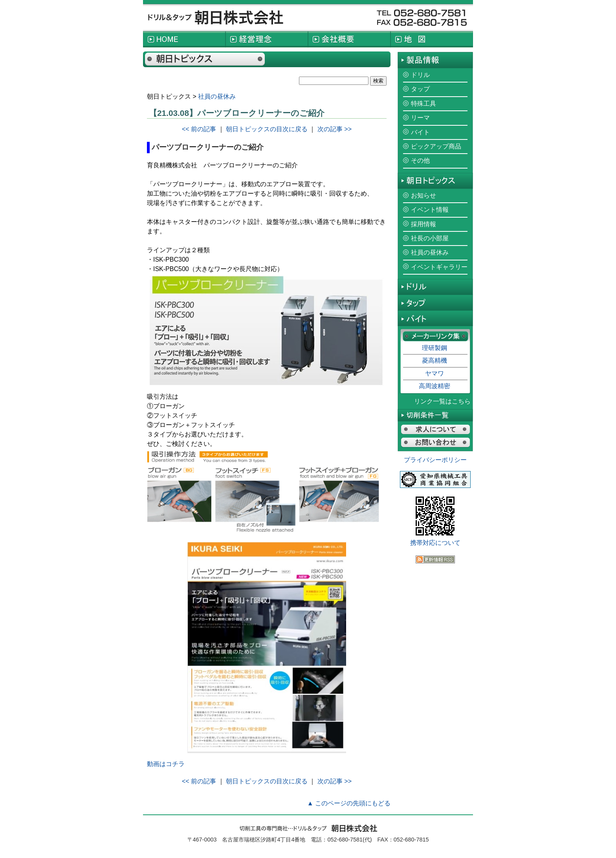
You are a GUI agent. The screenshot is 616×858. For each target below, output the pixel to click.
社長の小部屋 (430, 238)
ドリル (420, 75)
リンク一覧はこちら (442, 401)
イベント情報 (430, 210)
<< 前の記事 (199, 129)
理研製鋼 (434, 348)
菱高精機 (434, 360)
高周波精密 (434, 386)
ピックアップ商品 (436, 146)
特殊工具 (423, 104)
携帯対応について (435, 543)
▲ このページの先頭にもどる (349, 803)
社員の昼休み (217, 96)
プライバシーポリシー (435, 460)
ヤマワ (434, 373)
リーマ (420, 118)
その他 (420, 160)
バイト (420, 132)
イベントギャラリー (439, 267)
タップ (420, 89)
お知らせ (423, 195)
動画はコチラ (166, 764)
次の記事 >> (335, 129)
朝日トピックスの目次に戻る (267, 129)
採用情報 (423, 224)
